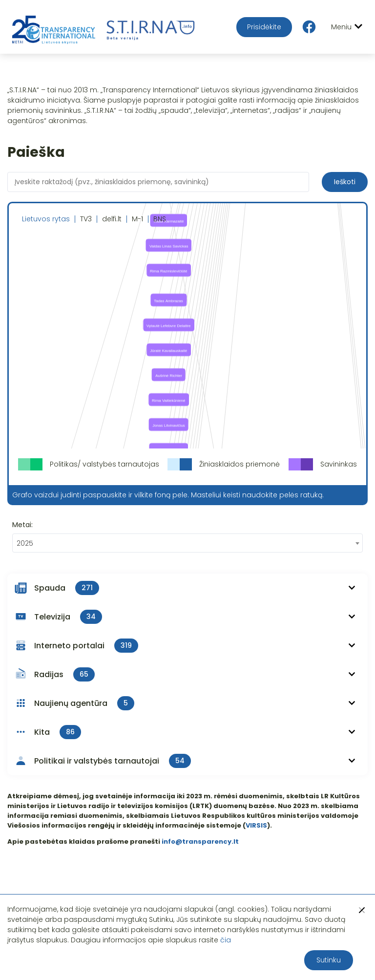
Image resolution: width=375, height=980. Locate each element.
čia (226, 940)
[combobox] (187, 543)
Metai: (22, 525)
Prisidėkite (264, 27)
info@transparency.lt (200, 842)
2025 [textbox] (25, 543)
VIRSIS (256, 825)
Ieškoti (345, 182)
